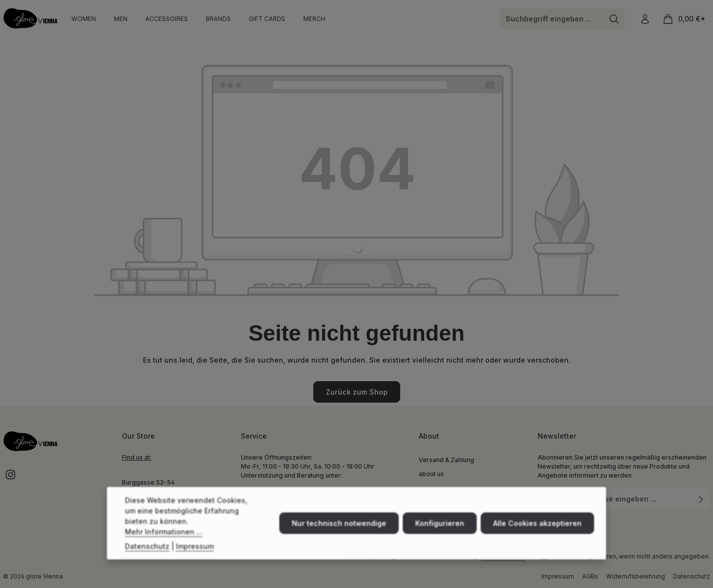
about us (431, 474)
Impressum (558, 576)
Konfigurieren (440, 533)
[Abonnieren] (701, 499)
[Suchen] (614, 19)
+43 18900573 (263, 492)
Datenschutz (692, 576)
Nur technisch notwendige (339, 533)
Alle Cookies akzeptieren (537, 533)
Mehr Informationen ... (164, 542)
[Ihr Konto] (645, 19)
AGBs (590, 576)
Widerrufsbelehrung (636, 576)
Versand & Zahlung (446, 460)
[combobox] (552, 19)
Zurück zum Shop (357, 392)
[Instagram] (10, 478)
